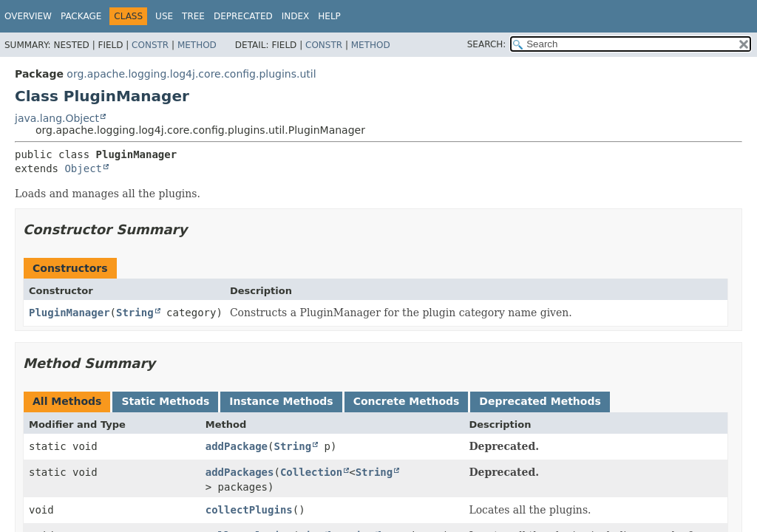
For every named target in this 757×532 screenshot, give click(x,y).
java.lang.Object (57, 118)
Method (197, 45)
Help (329, 16)
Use (164, 16)
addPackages (240, 472)
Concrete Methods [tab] (407, 401)
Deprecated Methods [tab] (540, 401)
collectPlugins (249, 510)
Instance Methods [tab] (281, 401)
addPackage (237, 446)
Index (296, 16)
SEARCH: (487, 44)
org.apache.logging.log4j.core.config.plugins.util (191, 74)
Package (81, 16)
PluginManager (69, 313)
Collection (311, 472)
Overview (28, 16)
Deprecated (243, 16)
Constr (150, 45)
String (135, 313)
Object (83, 168)
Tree (193, 16)
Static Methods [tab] (165, 401)
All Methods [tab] (67, 401)
